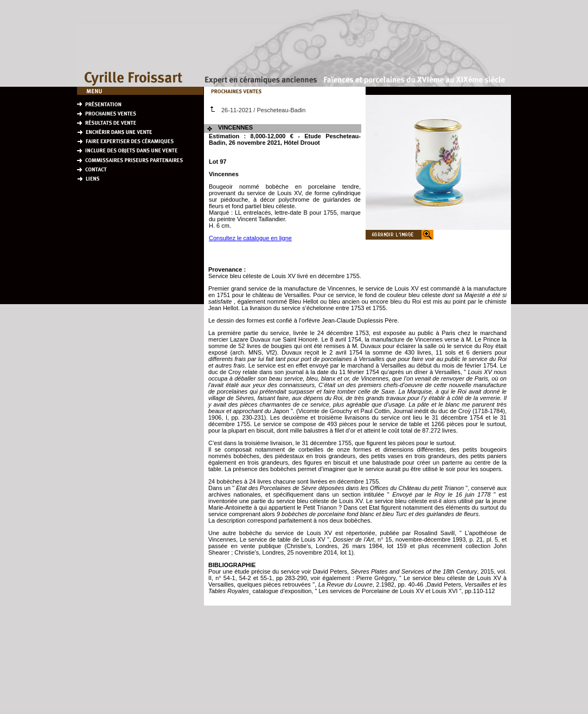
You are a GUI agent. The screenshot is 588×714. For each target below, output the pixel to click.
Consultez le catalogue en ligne (250, 238)
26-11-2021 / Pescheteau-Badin (258, 110)
